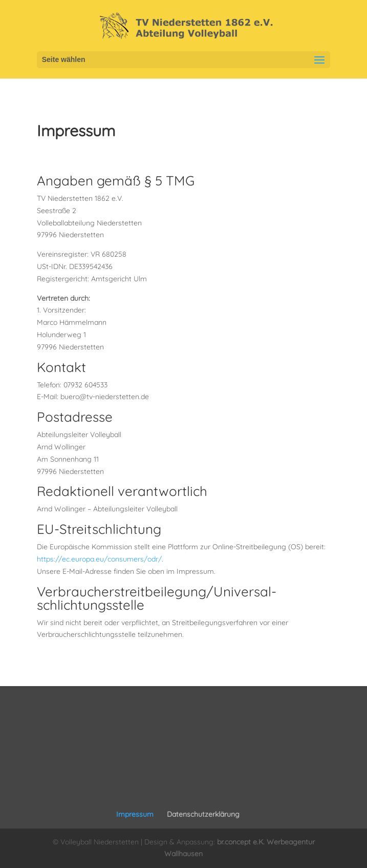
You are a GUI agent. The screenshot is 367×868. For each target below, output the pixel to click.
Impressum (135, 814)
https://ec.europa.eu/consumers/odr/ (99, 559)
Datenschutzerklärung (203, 814)
